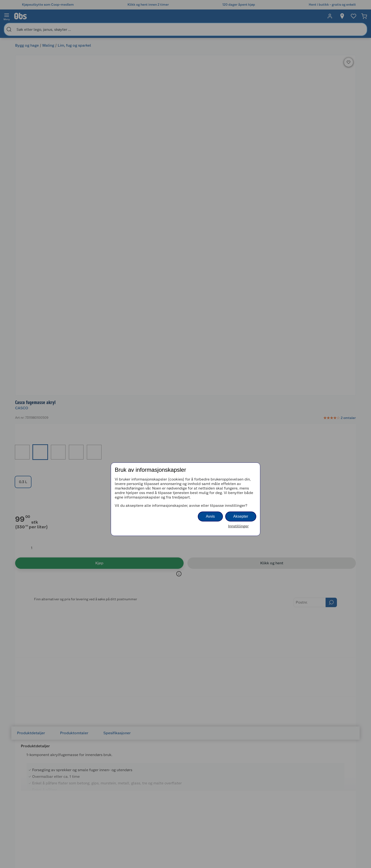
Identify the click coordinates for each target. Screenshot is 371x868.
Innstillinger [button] (238, 526)
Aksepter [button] (241, 516)
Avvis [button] (210, 516)
